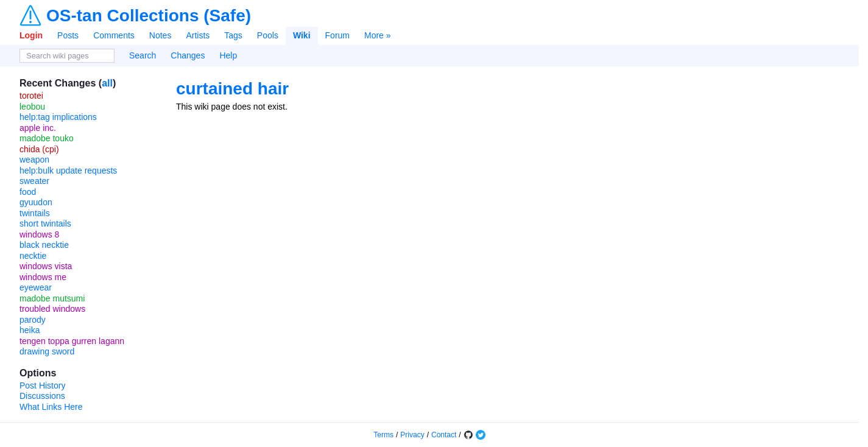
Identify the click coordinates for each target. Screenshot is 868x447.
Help (228, 55)
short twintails (45, 224)
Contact (444, 435)
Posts (68, 35)
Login (31, 35)
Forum (337, 35)
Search (143, 55)
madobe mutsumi (52, 298)
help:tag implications (58, 117)
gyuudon (36, 202)
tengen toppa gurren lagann (72, 341)
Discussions (42, 396)
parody (33, 320)
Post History (42, 385)
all (107, 83)
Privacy (412, 435)
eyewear (36, 287)
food (28, 192)
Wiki (302, 35)
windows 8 (39, 234)
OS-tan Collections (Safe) (149, 16)
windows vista (46, 266)
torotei (31, 96)
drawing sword (47, 351)
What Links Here (51, 407)
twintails (35, 213)
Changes (188, 55)
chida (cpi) (39, 149)
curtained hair (232, 89)
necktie (33, 256)
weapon (34, 160)
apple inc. (38, 128)
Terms (383, 435)
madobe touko (47, 138)
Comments (114, 35)
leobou (32, 107)
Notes (161, 35)
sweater (34, 181)
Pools (268, 35)
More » (378, 35)
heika (30, 330)
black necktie (44, 245)
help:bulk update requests (68, 171)
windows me (43, 277)
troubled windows (52, 309)
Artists (198, 35)
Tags (233, 35)
